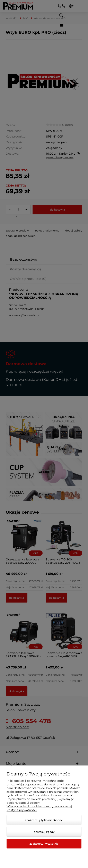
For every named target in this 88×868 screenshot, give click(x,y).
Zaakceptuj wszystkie (44, 844)
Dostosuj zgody (44, 832)
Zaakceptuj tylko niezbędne (44, 820)
